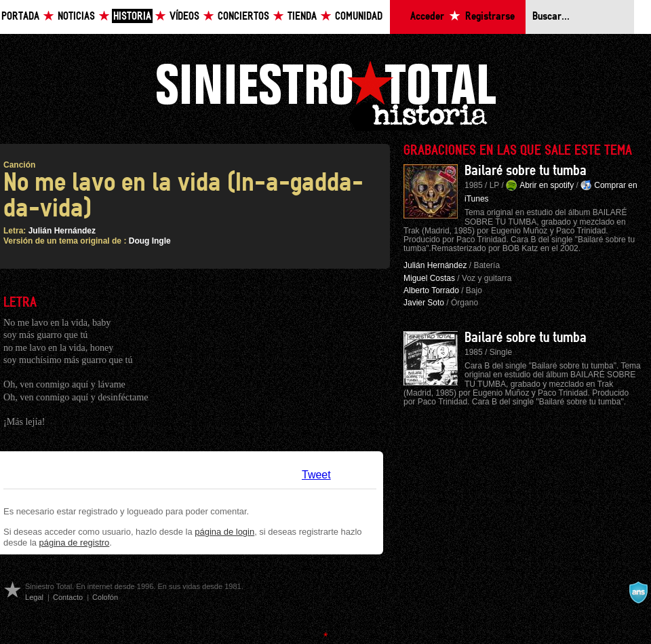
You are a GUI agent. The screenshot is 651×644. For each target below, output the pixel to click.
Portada (20, 17)
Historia (132, 17)
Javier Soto (424, 303)
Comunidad (359, 17)
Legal (34, 597)
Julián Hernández (62, 231)
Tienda (302, 17)
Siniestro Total (325, 94)
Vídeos (184, 17)
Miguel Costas (429, 278)
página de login (224, 532)
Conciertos (243, 17)
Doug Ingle (150, 241)
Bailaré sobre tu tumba (526, 171)
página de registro (75, 543)
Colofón (105, 597)
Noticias (76, 17)
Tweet (316, 475)
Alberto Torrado (431, 290)
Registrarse (490, 17)
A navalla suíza (638, 592)
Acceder (427, 17)
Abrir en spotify (547, 185)
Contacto (68, 597)
